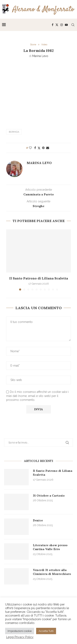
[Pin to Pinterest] (43, 148)
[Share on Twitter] (39, 148)
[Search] (73, 25)
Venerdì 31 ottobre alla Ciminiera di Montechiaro (52, 572)
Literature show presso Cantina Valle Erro (50, 547)
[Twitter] (57, 25)
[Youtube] (66, 25)
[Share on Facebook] (35, 148)
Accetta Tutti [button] (46, 631)
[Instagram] (62, 25)
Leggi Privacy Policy (20, 637)
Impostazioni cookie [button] (20, 631)
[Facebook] (53, 25)
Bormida (14, 132)
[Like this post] (30, 148)
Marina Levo (40, 56)
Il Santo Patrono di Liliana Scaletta (39, 278)
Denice (38, 520)
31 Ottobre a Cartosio (49, 496)
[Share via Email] (48, 148)
